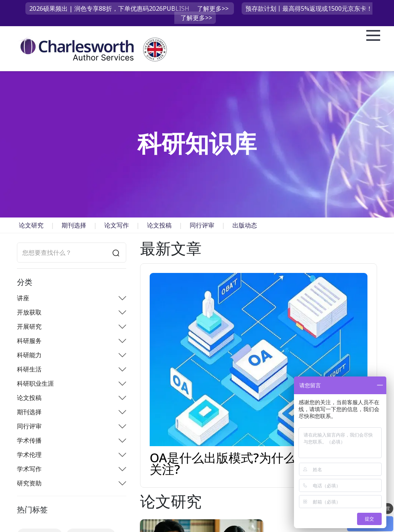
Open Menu (373, 36)
